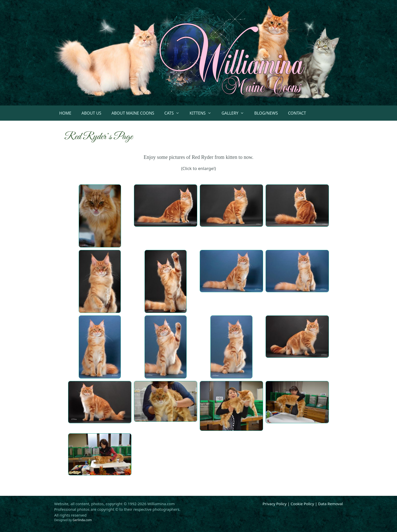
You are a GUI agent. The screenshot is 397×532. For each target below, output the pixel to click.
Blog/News (266, 113)
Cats (174, 113)
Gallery (235, 113)
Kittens (203, 113)
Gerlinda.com (82, 520)
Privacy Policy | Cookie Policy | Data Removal (303, 504)
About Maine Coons (133, 113)
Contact (297, 113)
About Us (91, 113)
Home (65, 113)
